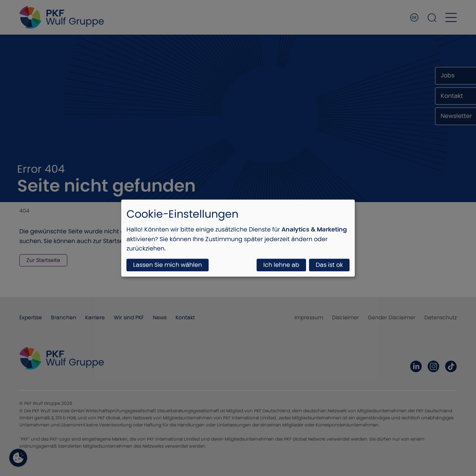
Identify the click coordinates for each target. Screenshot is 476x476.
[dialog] (238, 238)
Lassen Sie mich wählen (168, 265)
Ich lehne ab (281, 265)
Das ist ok (329, 265)
